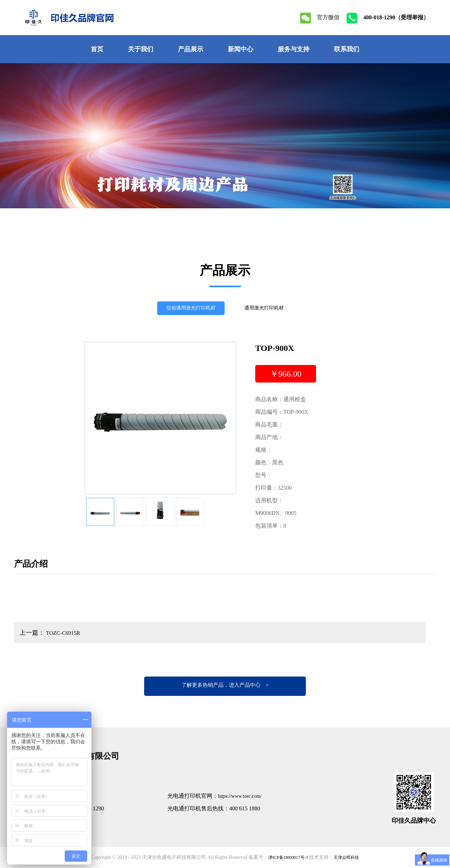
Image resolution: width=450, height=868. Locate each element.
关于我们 (141, 49)
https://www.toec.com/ (243, 796)
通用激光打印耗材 (269, 309)
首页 (97, 49)
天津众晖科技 (350, 857)
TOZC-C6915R (65, 633)
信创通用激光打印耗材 (187, 309)
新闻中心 (240, 49)
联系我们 (347, 49)
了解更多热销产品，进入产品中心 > (225, 686)
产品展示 (191, 49)
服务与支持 (294, 49)
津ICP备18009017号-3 (286, 857)
